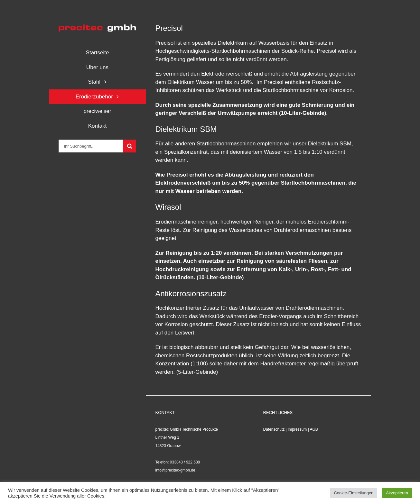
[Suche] (130, 146)
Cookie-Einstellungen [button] (354, 493)
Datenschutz (274, 429)
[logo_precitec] (97, 25)
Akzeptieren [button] (397, 493)
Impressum (297, 429)
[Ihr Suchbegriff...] (91, 146)
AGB (314, 429)
